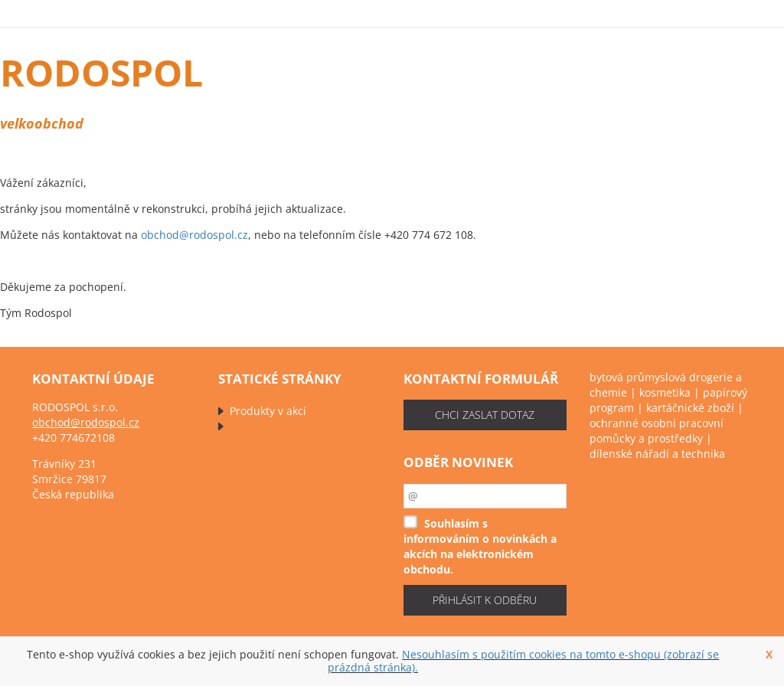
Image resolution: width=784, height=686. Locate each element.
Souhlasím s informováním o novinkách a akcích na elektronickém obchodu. (480, 546)
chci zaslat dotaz (485, 415)
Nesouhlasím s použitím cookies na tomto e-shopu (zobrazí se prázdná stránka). (523, 661)
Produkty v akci (268, 411)
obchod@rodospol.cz (194, 235)
